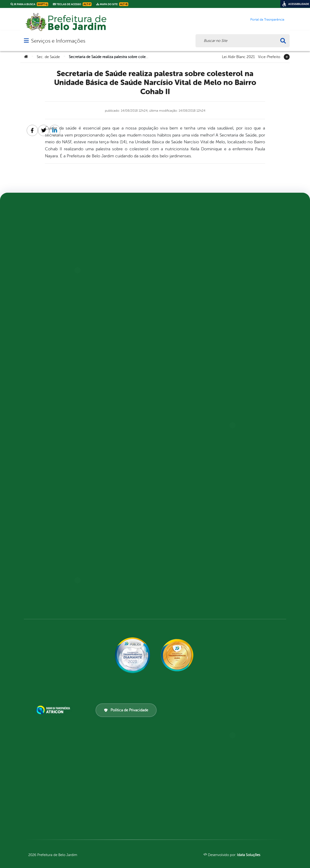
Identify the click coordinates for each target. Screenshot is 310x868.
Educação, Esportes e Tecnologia (117, 352)
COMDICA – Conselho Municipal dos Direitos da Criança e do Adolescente (121, 299)
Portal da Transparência (121, 591)
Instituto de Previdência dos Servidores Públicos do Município (124, 425)
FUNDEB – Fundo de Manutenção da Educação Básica (121, 377)
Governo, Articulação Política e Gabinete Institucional (118, 405)
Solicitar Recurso (250, 285)
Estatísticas (244, 251)
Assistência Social (115, 234)
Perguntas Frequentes (52, 360)
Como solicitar (247, 226)
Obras (105, 459)
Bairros (39, 251)
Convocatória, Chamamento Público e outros (191, 290)
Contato (39, 318)
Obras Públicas (180, 361)
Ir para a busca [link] (29, 4)
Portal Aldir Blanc (116, 582)
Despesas (174, 302)
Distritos (40, 285)
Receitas (174, 392)
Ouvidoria (108, 574)
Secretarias (109, 518)
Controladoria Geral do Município (121, 324)
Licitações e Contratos (187, 352)
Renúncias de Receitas (186, 408)
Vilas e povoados (47, 268)
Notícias (39, 377)
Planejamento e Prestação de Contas (192, 380)
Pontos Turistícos (48, 352)
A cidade (39, 259)
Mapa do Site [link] (112, 4)
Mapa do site (43, 301)
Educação (175, 231)
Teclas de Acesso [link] (72, 4)
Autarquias (109, 242)
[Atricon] (54, 710)
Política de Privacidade (126, 710)
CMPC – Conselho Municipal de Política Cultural (123, 268)
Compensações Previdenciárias (179, 268)
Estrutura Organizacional (190, 327)
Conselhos (109, 313)
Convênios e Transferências (191, 279)
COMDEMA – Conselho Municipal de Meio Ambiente (122, 282)
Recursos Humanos (183, 400)
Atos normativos (181, 248)
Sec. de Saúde (48, 57)
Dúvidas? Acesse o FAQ (51, 574)
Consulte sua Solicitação (256, 234)
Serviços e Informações (58, 41)
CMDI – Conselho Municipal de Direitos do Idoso (122, 254)
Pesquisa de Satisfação (186, 369)
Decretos (242, 242)
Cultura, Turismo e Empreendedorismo (115, 338)
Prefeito (39, 242)
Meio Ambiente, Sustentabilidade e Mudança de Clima (122, 445)
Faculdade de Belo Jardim (122, 363)
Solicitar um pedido (251, 293)
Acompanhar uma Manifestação (46, 546)
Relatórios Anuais (48, 599)
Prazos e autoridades (253, 268)
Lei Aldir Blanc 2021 (238, 56)
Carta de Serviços (115, 543)
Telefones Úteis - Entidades (56, 293)
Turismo (39, 335)
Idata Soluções (249, 855)
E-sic (103, 552)
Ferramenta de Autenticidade (111, 563)
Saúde (104, 495)
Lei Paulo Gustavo (47, 310)
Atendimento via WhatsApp (55, 557)
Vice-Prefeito (269, 56)
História (39, 276)
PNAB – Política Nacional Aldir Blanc (53, 405)
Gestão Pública (113, 391)
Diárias (173, 310)
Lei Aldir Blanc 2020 (49, 394)
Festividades (42, 344)
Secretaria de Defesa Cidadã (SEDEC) (123, 507)
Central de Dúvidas (184, 257)
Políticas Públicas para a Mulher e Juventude (120, 470)
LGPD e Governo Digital (187, 344)
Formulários (245, 259)
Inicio (172, 335)
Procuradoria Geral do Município (120, 484)
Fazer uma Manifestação (53, 582)
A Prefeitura (43, 386)
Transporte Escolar (117, 599)
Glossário (41, 369)
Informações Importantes (55, 591)
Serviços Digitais (46, 327)
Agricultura (110, 226)
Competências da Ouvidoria (56, 566)
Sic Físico (242, 276)
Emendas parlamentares (187, 319)
